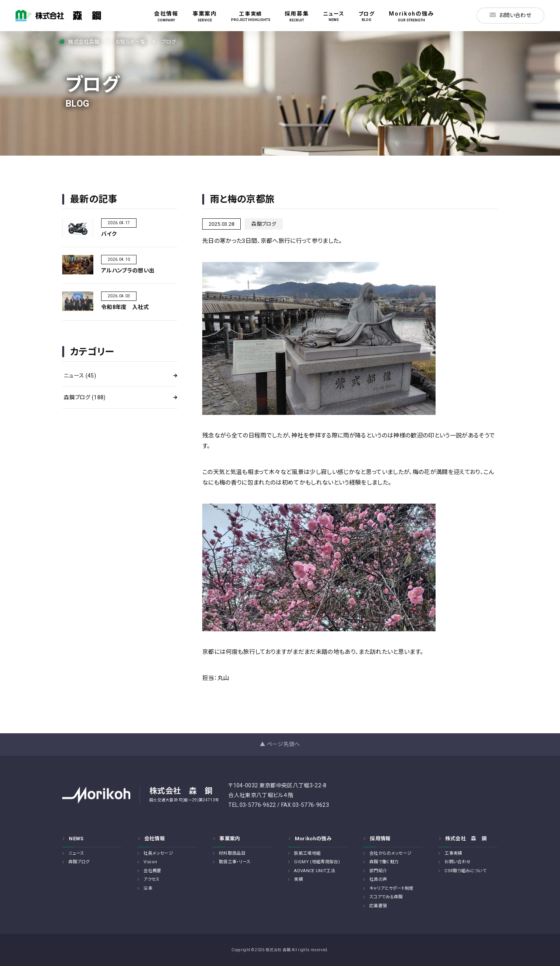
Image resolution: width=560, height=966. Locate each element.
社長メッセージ (158, 853)
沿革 (148, 888)
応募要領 (378, 906)
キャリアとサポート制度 (392, 888)
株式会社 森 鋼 (466, 839)
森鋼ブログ (85, 397)
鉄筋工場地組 (307, 853)
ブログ (367, 16)
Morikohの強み (411, 16)
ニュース (334, 16)
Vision (150, 862)
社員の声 (378, 879)
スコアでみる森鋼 (386, 897)
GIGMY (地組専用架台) (317, 862)
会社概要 (152, 871)
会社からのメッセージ (390, 853)
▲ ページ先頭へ (280, 744)
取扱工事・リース (235, 862)
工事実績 (251, 16)
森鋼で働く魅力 (384, 862)
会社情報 (166, 16)
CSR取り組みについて (465, 871)
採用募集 (297, 16)
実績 (298, 879)
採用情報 (380, 839)
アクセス (151, 879)
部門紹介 (378, 871)
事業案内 (205, 16)
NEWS (76, 839)
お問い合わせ (510, 15)
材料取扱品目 (232, 853)
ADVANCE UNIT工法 (315, 871)
